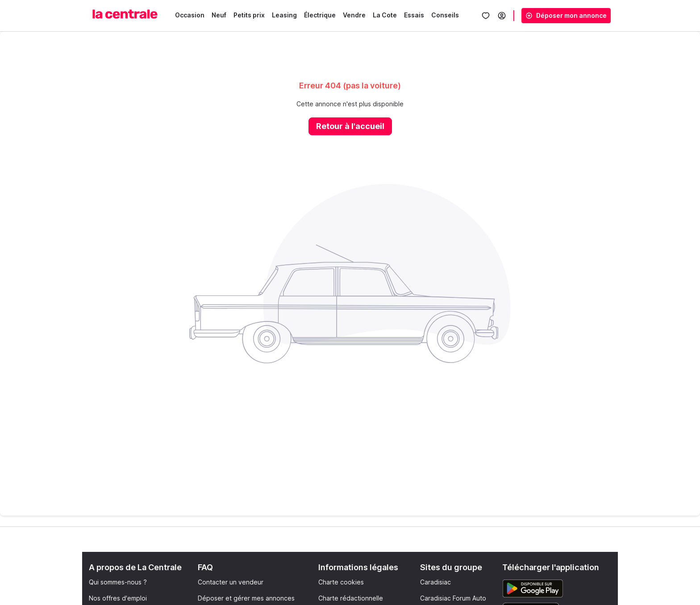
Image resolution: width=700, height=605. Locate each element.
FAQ (205, 567)
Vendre (354, 15)
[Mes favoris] (486, 16)
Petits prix (249, 15)
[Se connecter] (502, 16)
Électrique (320, 15)
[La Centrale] (125, 14)
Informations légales (358, 567)
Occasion (190, 15)
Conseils (445, 15)
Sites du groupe (451, 567)
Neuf (219, 15)
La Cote (385, 15)
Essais (414, 15)
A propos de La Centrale (135, 567)
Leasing (284, 15)
